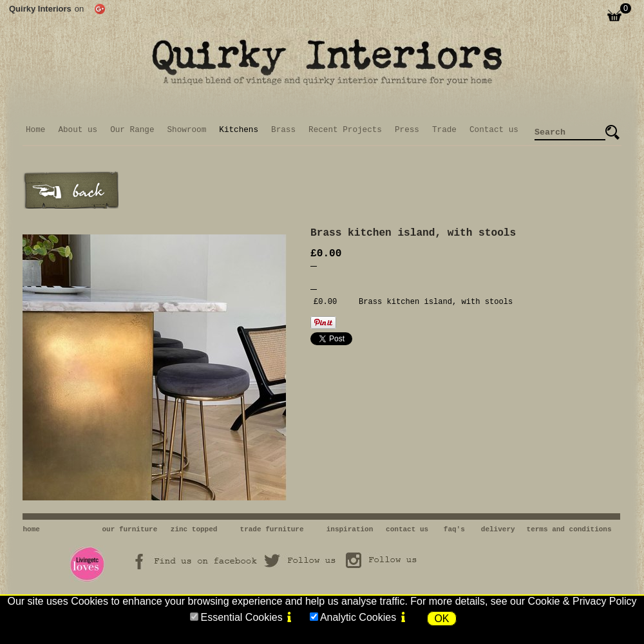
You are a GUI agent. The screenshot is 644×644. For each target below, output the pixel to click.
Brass (283, 130)
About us (78, 130)
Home (35, 130)
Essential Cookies (241, 617)
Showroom (187, 130)
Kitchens (239, 130)
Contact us (494, 130)
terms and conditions (569, 529)
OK (441, 619)
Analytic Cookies (358, 617)
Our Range (132, 130)
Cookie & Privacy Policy (582, 601)
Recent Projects (345, 130)
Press (407, 130)
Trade (444, 130)
